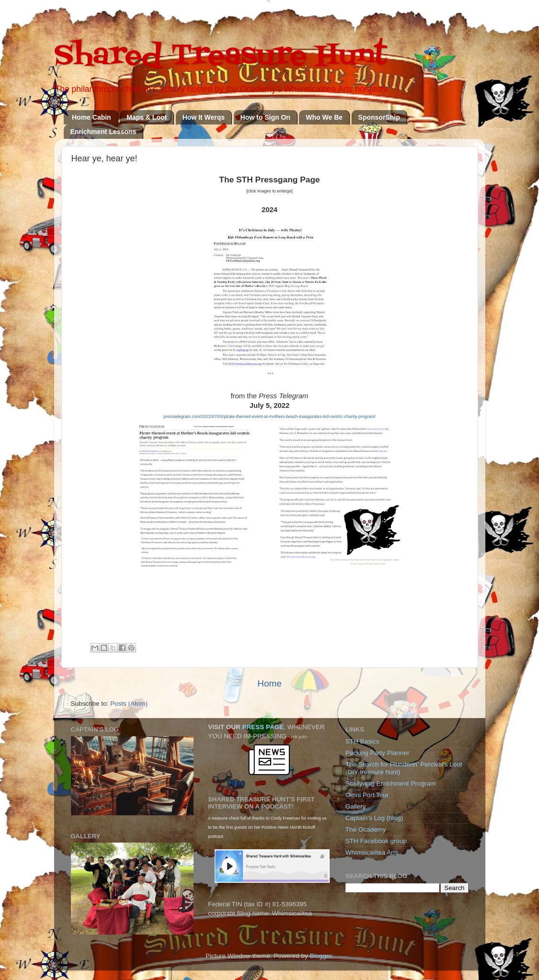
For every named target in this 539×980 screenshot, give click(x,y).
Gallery (356, 806)
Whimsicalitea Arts (372, 852)
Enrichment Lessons (103, 132)
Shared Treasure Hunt (220, 56)
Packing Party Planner (378, 753)
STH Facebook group (376, 841)
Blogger (321, 956)
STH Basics (362, 741)
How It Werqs (204, 117)
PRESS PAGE (263, 727)
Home (269, 683)
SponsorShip (379, 117)
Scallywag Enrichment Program (390, 783)
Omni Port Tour (367, 795)
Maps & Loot (147, 117)
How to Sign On (265, 117)
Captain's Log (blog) (374, 818)
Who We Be (324, 117)
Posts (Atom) (129, 704)
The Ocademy (366, 829)
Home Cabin (92, 117)
